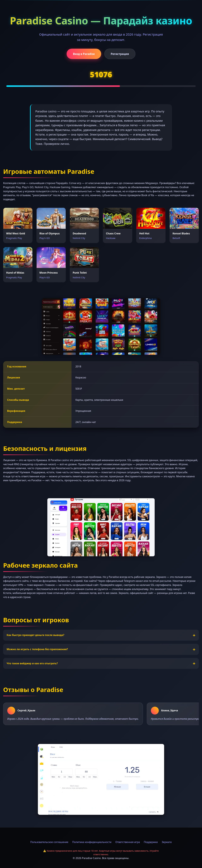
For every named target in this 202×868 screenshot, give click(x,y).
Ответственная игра (128, 842)
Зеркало (167, 842)
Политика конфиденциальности (92, 842)
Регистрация (120, 54)
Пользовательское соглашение (49, 842)
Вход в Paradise (84, 54)
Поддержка (151, 842)
